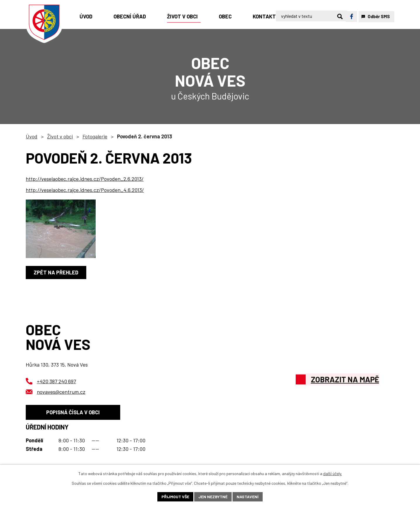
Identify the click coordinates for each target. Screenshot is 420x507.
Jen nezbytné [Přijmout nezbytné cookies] (213, 497)
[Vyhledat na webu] (319, 17)
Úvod (32, 136)
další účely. (333, 474)
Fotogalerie (95, 136)
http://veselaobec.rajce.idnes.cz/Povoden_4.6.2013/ (85, 190)
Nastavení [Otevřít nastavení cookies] (248, 497)
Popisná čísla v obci (73, 412)
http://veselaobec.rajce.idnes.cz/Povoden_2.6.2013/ (85, 179)
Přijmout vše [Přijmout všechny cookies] (175, 497)
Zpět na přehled (56, 272)
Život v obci (60, 136)
